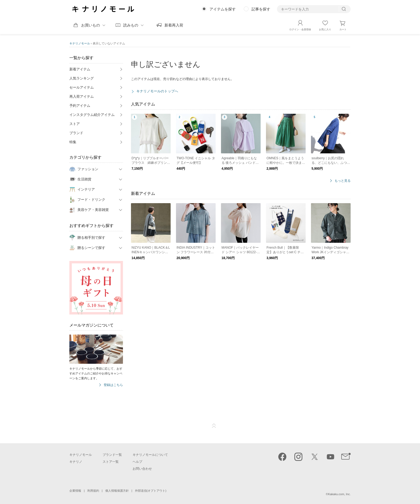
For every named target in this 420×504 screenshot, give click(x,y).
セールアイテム (82, 87)
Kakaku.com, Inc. (339, 494)
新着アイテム (80, 69)
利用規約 (93, 491)
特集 (73, 142)
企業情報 (75, 491)
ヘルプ (137, 462)
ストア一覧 (111, 462)
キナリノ (76, 462)
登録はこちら (113, 385)
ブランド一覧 (112, 455)
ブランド (76, 133)
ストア (75, 124)
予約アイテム (80, 106)
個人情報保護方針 (117, 491)
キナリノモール (80, 43)
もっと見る (343, 181)
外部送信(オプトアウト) (151, 491)
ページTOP (214, 426)
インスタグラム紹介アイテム (92, 115)
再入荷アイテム (82, 96)
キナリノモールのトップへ (157, 91)
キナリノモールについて (150, 455)
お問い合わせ (142, 469)
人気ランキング (82, 78)
